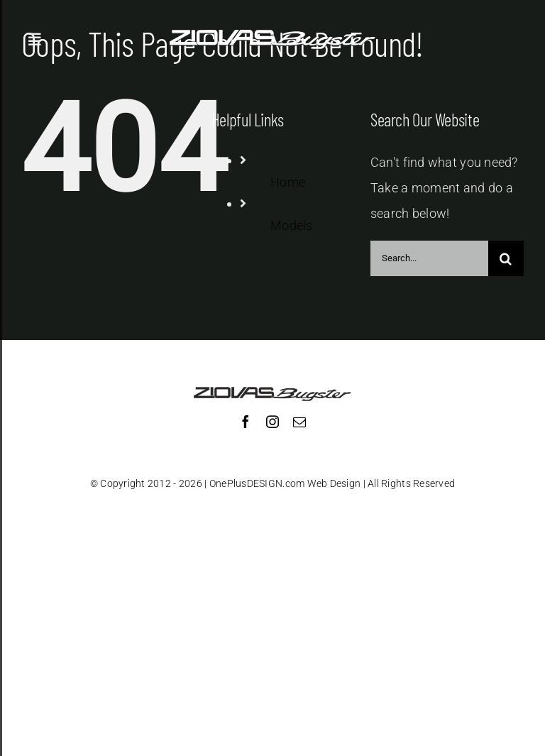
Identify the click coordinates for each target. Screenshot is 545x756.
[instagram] (272, 422)
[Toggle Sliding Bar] (35, 40)
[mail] (299, 422)
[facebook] (246, 422)
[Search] (506, 258)
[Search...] (429, 258)
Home (288, 182)
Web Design (334, 483)
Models (292, 225)
